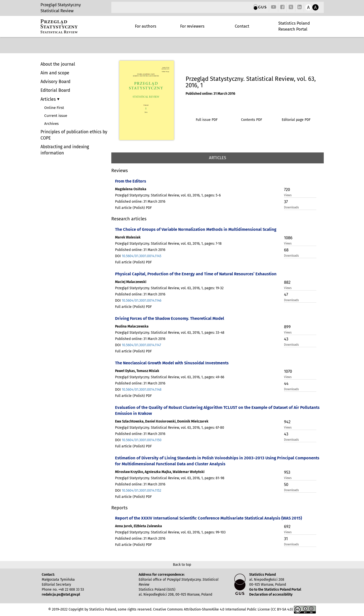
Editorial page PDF (296, 120)
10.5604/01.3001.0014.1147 (141, 345)
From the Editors (131, 181)
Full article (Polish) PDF (133, 208)
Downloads (291, 207)
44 (286, 383)
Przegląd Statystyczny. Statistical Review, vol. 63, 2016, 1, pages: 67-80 (170, 428)
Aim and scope (55, 73)
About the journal (58, 64)
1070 (288, 371)
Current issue (56, 116)
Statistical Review (57, 11)
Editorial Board (55, 90)
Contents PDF (252, 120)
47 (286, 294)
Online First (54, 108)
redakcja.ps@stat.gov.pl (61, 594)
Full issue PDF (207, 120)
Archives (51, 124)
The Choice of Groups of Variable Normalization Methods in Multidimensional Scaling (196, 229)
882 (287, 282)
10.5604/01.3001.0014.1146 (142, 301)
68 (286, 250)
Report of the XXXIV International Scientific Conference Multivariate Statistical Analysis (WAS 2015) (208, 518)
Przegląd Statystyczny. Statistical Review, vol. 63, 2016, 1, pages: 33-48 (170, 333)
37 (286, 202)
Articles (49, 99)
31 (286, 539)
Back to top (182, 565)
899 (287, 327)
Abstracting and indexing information (65, 150)
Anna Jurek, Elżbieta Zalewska (139, 526)
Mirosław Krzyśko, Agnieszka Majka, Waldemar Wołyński (160, 472)
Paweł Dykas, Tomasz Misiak (137, 371)
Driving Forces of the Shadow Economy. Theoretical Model (170, 318)
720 (287, 190)
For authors (146, 26)
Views (288, 195)
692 (287, 526)
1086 (288, 238)
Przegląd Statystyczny (61, 5)
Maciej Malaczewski (131, 282)
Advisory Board (55, 82)
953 (287, 472)
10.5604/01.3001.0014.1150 (142, 440)
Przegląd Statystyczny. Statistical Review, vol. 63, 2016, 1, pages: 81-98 (170, 478)
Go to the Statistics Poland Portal (275, 590)
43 (286, 339)
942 (287, 422)
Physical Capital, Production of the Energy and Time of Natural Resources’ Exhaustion (196, 274)
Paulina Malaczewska (132, 326)
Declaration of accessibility (271, 594)
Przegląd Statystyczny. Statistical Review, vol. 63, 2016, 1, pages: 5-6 (168, 195)
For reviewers (192, 26)
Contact (242, 26)
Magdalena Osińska (131, 189)
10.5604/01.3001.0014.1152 (142, 491)
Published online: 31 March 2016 (210, 94)
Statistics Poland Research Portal (294, 26)
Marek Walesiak (128, 237)
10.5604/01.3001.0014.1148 (142, 390)
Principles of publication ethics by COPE (74, 135)
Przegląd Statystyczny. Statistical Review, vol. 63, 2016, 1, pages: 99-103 (170, 532)
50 (286, 484)
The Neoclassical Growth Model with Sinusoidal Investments (172, 363)
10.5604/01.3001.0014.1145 (142, 256)
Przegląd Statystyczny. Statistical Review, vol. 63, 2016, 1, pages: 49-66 (170, 377)
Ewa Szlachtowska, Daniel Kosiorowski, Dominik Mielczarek (162, 421)
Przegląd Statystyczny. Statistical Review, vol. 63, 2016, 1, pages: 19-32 (169, 288)
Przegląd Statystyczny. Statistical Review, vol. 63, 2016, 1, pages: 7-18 (168, 244)
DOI (138, 256)
